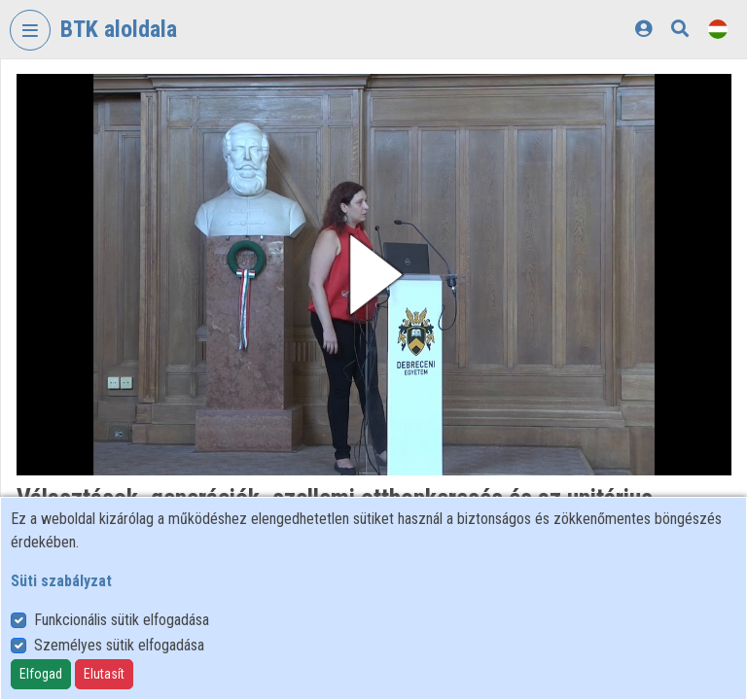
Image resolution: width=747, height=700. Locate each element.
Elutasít (104, 674)
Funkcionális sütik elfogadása (122, 620)
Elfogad (41, 674)
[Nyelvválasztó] (718, 29)
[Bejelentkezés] (643, 29)
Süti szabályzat (61, 581)
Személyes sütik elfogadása (119, 645)
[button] (374, 275)
